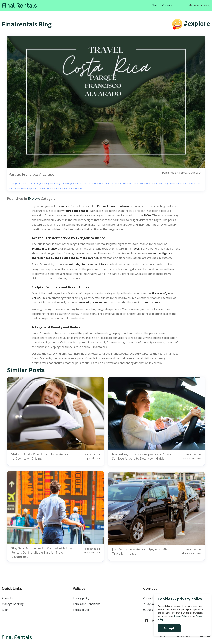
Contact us (150, 598)
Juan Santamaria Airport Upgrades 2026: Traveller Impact (141, 551)
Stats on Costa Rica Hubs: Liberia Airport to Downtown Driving (40, 456)
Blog (154, 5)
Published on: (88, 456)
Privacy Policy (203, 636)
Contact (167, 5)
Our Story (165, 636)
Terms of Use (81, 610)
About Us (8, 598)
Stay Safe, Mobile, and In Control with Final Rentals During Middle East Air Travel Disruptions (42, 552)
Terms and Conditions (86, 604)
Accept (167, 628)
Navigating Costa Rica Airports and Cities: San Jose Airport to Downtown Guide (142, 456)
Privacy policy (81, 598)
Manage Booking (199, 5)
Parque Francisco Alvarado (32, 174)
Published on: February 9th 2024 (182, 173)
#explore (197, 23)
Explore (34, 198)
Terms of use (183, 636)
